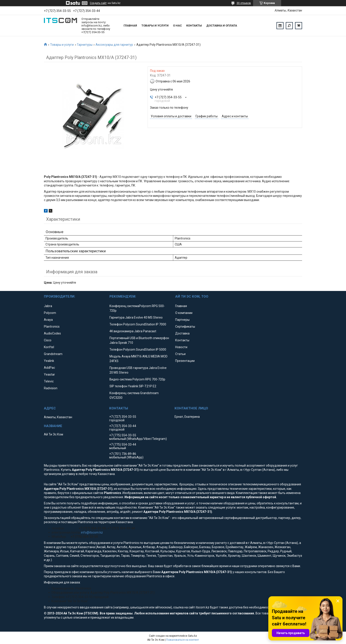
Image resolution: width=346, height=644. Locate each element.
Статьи (180, 354)
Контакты (194, 26)
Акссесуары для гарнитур (114, 45)
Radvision (51, 388)
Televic (49, 381)
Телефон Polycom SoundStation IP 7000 (138, 324)
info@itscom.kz (92, 532)
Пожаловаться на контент (182, 640)
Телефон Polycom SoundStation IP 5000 (138, 350)
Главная (130, 26)
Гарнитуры (85, 45)
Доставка (182, 333)
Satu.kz (193, 636)
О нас (177, 26)
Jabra (48, 306)
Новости (181, 347)
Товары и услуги (155, 26)
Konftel (49, 347)
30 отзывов (244, 3)
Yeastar (49, 374)
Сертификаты (185, 327)
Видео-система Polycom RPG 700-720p (137, 379)
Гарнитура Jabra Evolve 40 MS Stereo (136, 317)
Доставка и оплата (222, 26)
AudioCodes (52, 333)
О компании (184, 313)
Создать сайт (98, 3)
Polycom (50, 313)
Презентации (185, 361)
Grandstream (53, 354)
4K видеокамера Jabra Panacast (133, 331)
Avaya (48, 320)
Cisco (48, 340)
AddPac (49, 368)
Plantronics (52, 327)
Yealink (49, 361)
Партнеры (182, 320)
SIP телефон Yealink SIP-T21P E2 (133, 386)
